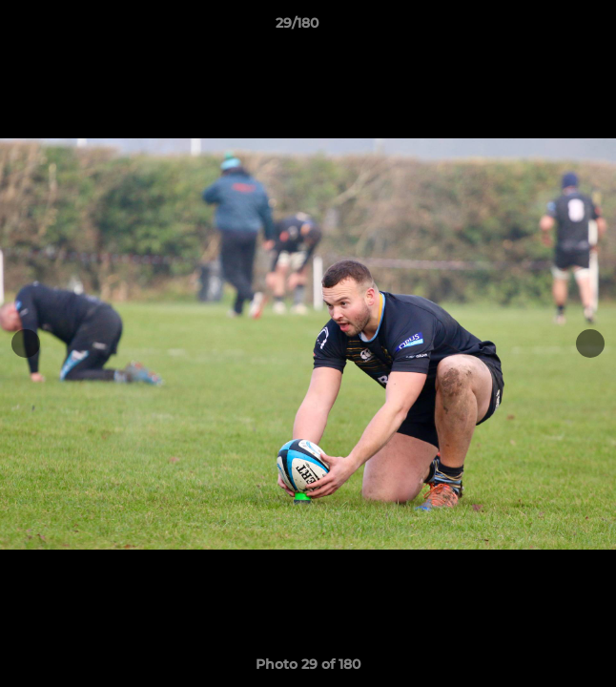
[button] (547, 28)
